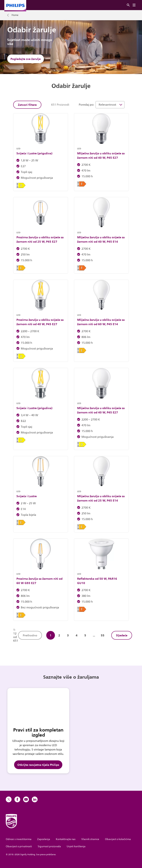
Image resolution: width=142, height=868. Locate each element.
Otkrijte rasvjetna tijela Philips (38, 765)
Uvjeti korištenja (76, 846)
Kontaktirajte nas (66, 839)
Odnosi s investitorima (19, 839)
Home (15, 15)
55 (103, 635)
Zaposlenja (44, 839)
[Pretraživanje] (128, 5)
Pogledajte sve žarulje (26, 59)
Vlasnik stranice (90, 839)
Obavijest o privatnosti (19, 846)
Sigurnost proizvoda (49, 846)
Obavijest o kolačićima (118, 839)
